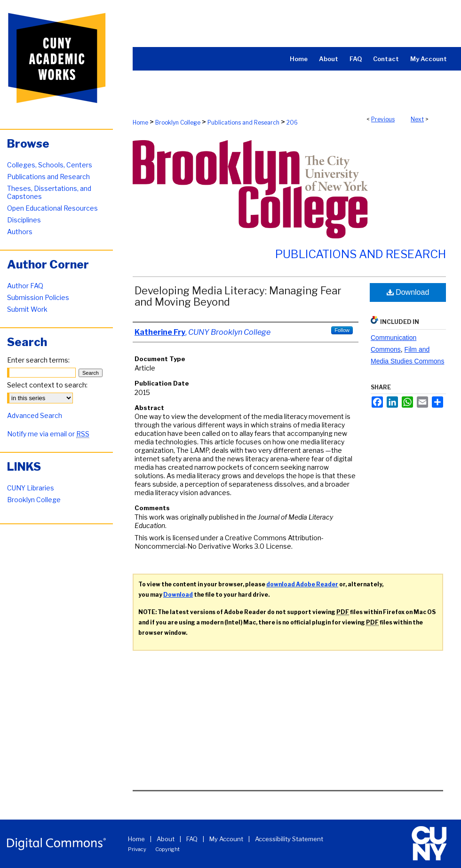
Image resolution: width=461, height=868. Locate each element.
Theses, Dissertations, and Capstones (49, 192)
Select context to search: (47, 385)
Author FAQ (25, 286)
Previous (383, 119)
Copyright (167, 849)
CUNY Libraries (31, 488)
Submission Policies (38, 297)
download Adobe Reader (302, 584)
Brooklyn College (178, 122)
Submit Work (27, 309)
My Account (226, 839)
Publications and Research (243, 122)
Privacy (137, 849)
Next (417, 119)
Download (408, 292)
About (166, 839)
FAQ (192, 839)
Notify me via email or (48, 434)
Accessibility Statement (289, 839)
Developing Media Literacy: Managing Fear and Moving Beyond (238, 296)
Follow (342, 330)
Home (140, 122)
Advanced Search (35, 415)
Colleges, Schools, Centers (50, 165)
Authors (20, 232)
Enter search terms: (38, 360)
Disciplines (24, 220)
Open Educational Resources (52, 208)
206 (292, 122)
